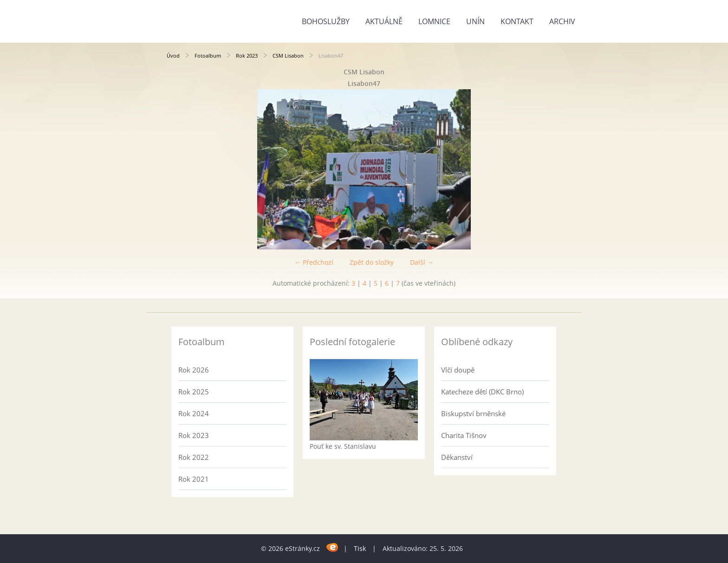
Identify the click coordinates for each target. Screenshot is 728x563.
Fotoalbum (208, 56)
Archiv (562, 21)
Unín (475, 21)
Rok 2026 (194, 370)
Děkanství (457, 457)
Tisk (360, 548)
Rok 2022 (194, 457)
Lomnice (434, 21)
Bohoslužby (326, 21)
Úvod (173, 56)
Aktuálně (384, 21)
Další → (422, 262)
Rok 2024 (194, 413)
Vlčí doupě (458, 370)
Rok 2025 (194, 392)
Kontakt (517, 21)
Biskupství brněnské (473, 413)
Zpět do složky (372, 262)
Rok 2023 (247, 56)
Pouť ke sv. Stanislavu (343, 446)
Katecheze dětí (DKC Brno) (482, 392)
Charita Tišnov (464, 435)
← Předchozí (314, 262)
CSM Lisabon (288, 56)
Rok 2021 (194, 479)
